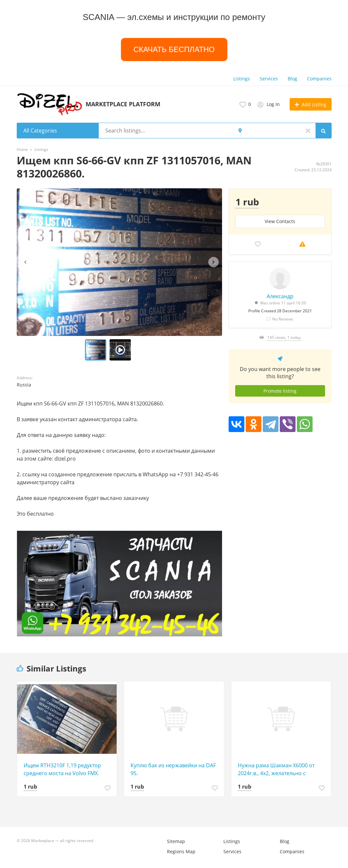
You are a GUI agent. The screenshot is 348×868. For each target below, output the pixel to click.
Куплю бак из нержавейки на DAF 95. (173, 769)
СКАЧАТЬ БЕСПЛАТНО (174, 49)
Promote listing (280, 391)
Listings (242, 79)
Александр (280, 296)
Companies (319, 79)
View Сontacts (280, 221)
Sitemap (176, 841)
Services (269, 79)
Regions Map (181, 851)
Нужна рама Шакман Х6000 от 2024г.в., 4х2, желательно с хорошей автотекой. (276, 769)
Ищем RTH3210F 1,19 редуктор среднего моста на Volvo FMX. (62, 769)
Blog (292, 79)
